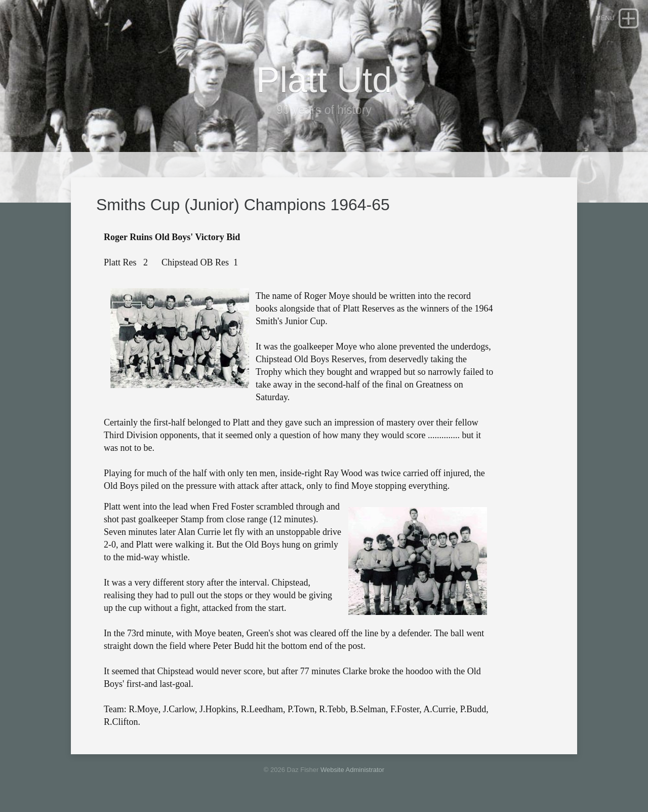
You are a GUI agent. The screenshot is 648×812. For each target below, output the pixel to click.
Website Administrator (352, 770)
